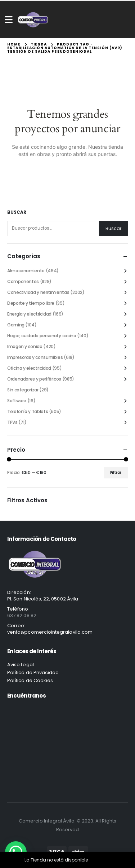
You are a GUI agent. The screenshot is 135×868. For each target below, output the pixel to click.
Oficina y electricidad (29, 368)
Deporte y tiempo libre (31, 303)
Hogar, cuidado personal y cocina (42, 336)
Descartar (100, 860)
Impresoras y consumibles (35, 357)
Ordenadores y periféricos (34, 379)
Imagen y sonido (25, 346)
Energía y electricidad (29, 314)
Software (17, 401)
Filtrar (116, 472)
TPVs (12, 422)
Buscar (17, 212)
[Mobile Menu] (9, 20)
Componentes (23, 281)
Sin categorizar (23, 390)
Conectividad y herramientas (38, 292)
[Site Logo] (33, 20)
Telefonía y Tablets (28, 411)
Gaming (16, 325)
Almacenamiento (26, 271)
